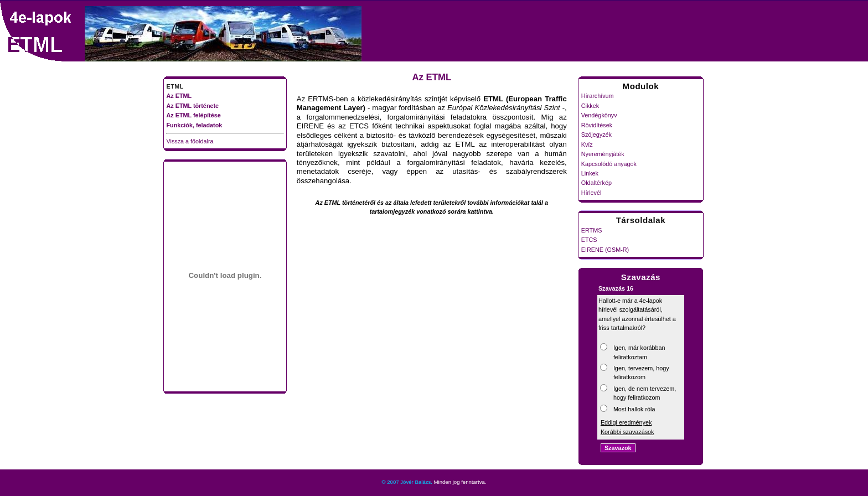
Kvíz (587, 144)
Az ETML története (193, 106)
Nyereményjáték (603, 154)
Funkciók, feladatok (195, 125)
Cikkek (590, 106)
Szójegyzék (596, 135)
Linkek (590, 173)
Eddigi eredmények (626, 422)
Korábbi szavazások (627, 432)
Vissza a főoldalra (190, 141)
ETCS (589, 240)
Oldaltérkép (596, 183)
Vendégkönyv (599, 115)
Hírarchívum (598, 96)
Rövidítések (597, 125)
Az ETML (179, 96)
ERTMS (592, 230)
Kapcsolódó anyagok (609, 164)
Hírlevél (591, 193)
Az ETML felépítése (194, 115)
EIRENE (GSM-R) (605, 250)
